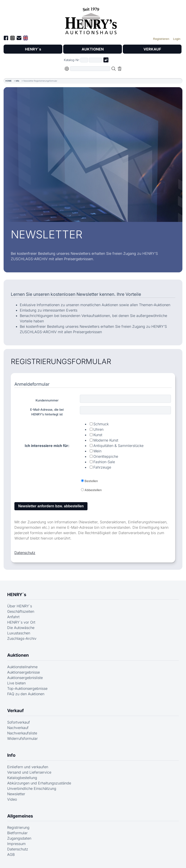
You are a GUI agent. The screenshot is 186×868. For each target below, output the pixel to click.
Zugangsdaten (19, 838)
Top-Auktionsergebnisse (27, 688)
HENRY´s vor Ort (21, 622)
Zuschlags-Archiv (22, 638)
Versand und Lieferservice (29, 772)
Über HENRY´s (20, 606)
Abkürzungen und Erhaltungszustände (39, 783)
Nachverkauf (18, 728)
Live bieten (16, 683)
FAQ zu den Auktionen (26, 694)
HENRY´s (33, 49)
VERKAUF (152, 49)
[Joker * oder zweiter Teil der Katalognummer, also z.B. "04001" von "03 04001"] (95, 60)
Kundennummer (47, 400)
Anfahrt (13, 617)
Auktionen (18, 655)
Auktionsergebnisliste (25, 678)
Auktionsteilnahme (22, 667)
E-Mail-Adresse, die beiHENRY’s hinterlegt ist (47, 412)
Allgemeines (20, 816)
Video (12, 799)
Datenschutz (25, 553)
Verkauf (16, 711)
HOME (8, 81)
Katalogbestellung (22, 778)
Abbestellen (93, 490)
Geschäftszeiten (21, 611)
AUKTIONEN (93, 49)
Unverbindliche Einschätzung (32, 788)
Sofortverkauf (19, 722)
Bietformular (17, 833)
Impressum (16, 844)
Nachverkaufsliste (22, 733)
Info (17, 81)
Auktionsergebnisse (24, 672)
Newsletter (16, 794)
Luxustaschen (19, 633)
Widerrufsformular (22, 738)
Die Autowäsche (21, 628)
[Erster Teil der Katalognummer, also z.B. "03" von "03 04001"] (84, 60)
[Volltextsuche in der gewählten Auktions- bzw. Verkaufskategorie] (90, 69)
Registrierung (18, 827)
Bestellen (91, 481)
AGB (11, 854)
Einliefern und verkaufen (28, 767)
